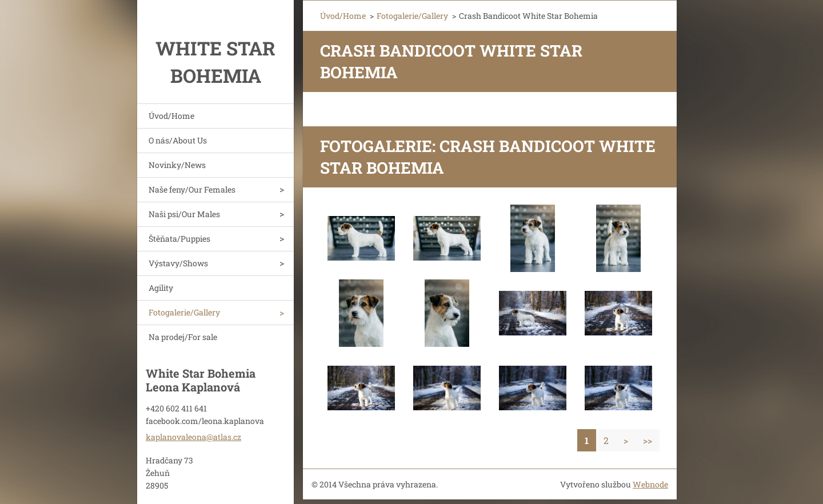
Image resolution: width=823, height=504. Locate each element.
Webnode (650, 484)
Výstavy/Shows (178, 263)
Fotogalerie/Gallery (184, 312)
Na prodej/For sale (183, 337)
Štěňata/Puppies (179, 239)
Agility (161, 288)
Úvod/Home (171, 116)
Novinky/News (177, 165)
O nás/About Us (178, 140)
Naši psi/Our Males (184, 214)
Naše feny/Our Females (192, 189)
